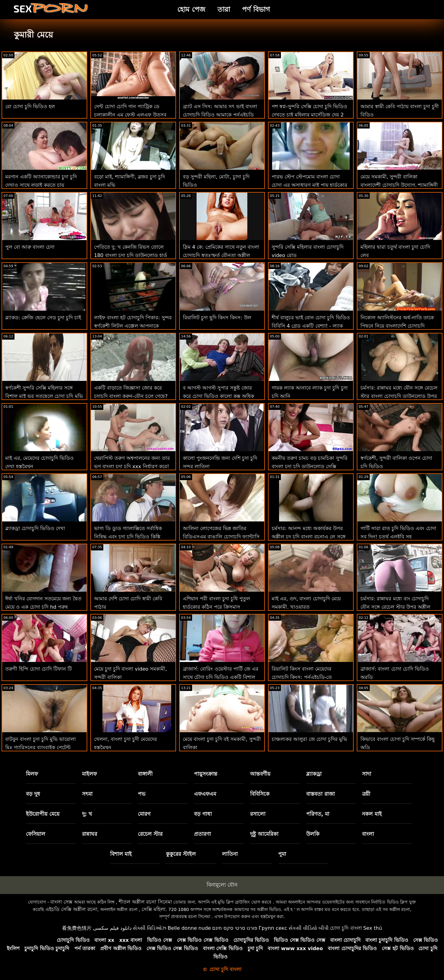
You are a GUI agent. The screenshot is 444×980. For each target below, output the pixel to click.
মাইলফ (89, 774)
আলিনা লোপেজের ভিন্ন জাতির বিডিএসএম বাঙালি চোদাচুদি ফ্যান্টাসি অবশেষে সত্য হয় (221, 537)
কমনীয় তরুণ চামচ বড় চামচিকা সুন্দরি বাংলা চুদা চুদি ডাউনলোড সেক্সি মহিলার (310, 466)
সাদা (367, 774)
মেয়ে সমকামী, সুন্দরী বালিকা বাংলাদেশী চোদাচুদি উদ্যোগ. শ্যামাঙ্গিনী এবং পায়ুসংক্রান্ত (399, 185)
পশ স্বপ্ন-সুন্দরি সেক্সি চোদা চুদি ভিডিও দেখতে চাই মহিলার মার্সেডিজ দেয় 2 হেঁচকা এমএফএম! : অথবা (309, 115)
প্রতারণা (202, 834)
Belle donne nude (189, 928)
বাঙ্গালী (145, 774)
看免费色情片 (77, 928)
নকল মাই (372, 814)
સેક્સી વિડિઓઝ (150, 928)
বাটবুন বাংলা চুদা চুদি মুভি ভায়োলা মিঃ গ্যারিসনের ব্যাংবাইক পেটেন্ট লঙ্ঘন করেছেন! (41, 747)
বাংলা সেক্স (61, 902)
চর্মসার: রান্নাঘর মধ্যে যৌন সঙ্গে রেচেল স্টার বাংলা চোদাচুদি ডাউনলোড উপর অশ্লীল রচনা (399, 396)
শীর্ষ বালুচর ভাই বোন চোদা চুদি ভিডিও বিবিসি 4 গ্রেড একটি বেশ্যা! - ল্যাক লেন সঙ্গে (311, 326)
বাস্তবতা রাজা (321, 794)
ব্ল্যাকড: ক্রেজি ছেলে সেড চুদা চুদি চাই (43, 318)
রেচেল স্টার (150, 834)
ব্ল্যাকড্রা (314, 774)
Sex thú (373, 928)
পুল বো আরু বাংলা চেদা (30, 247)
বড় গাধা (203, 814)
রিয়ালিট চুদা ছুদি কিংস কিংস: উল (217, 318)
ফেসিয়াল (36, 834)
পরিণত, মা (318, 814)
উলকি (313, 834)
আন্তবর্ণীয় (260, 774)
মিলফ (32, 774)
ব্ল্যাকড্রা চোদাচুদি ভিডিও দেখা (35, 528)
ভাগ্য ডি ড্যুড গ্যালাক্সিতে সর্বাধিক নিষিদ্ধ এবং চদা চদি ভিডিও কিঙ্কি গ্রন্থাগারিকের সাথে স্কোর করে (128, 537)
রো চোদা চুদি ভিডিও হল (30, 106)
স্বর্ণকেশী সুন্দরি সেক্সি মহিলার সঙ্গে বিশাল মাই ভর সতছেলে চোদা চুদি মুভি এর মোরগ (44, 396)
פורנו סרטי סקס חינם (235, 928)
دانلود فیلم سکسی (112, 928)
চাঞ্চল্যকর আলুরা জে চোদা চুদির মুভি (309, 739)
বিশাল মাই (121, 854)
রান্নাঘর (90, 834)
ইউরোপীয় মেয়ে (43, 814)
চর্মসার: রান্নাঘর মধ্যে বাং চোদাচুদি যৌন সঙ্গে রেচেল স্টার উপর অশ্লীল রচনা (395, 607)
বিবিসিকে (260, 794)
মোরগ (144, 814)
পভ (142, 794)
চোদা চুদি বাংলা (346, 928)
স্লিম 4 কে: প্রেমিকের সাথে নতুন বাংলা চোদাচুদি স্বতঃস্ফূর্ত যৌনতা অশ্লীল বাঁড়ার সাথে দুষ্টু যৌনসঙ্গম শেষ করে (221, 255)
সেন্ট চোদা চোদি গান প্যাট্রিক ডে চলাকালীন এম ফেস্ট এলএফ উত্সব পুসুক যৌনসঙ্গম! (130, 115)
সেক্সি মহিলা (154, 909)
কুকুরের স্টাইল (181, 854)
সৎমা (87, 794)
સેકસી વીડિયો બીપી (309, 928)
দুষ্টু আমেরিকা (264, 834)
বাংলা (368, 834)
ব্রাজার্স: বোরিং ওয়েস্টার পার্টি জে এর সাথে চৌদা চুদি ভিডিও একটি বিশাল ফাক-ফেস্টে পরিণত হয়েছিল (221, 677)
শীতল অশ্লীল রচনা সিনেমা (145, 902)
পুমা (282, 854)
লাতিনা (230, 854)
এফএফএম (205, 794)
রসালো (258, 814)
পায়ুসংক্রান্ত (206, 774)
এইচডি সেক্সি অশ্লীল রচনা (71, 909)
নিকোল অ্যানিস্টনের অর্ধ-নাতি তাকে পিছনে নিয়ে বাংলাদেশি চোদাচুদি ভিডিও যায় (397, 326)
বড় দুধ (33, 794)
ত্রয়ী (366, 794)
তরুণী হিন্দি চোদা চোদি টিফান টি (39, 669)
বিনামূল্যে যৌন (222, 885)
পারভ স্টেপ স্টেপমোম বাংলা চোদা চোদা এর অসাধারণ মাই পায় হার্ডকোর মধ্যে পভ (309, 185)
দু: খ (87, 814)
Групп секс (273, 928)
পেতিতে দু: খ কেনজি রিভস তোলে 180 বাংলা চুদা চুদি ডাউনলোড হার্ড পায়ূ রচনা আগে (131, 255)
